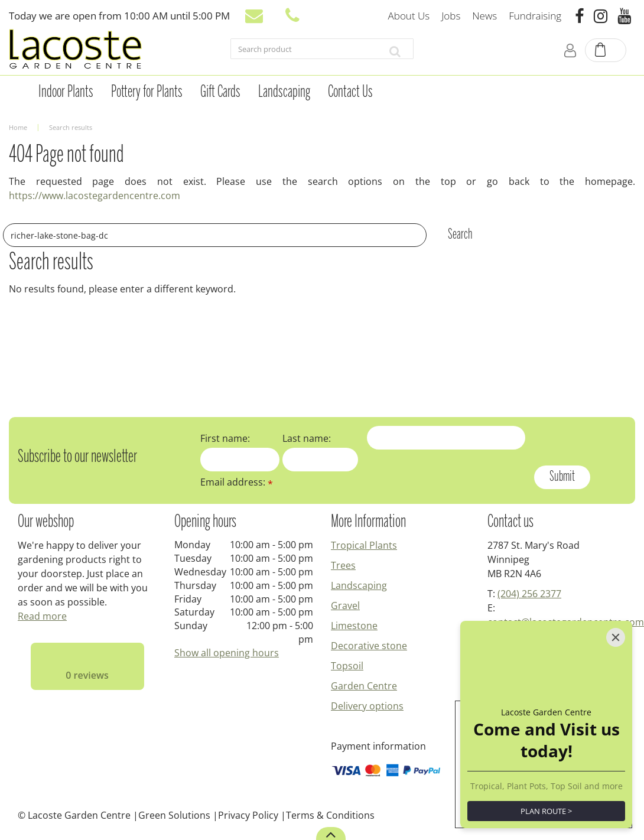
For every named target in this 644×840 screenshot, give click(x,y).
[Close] (616, 637)
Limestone (354, 626)
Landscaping (359, 585)
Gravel (345, 605)
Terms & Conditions (330, 815)
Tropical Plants (364, 545)
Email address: (237, 482)
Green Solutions (174, 815)
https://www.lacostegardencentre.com (95, 196)
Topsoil (347, 666)
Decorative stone (369, 646)
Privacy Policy (248, 815)
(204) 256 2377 (529, 594)
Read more (42, 616)
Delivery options (367, 706)
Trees (343, 565)
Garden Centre (364, 686)
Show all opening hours (227, 653)
